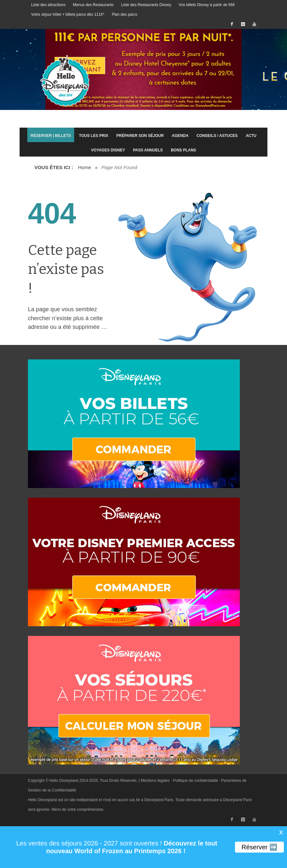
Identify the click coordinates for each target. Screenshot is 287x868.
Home (85, 167)
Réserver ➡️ (259, 847)
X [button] (281, 833)
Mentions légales (155, 781)
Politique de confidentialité (195, 781)
